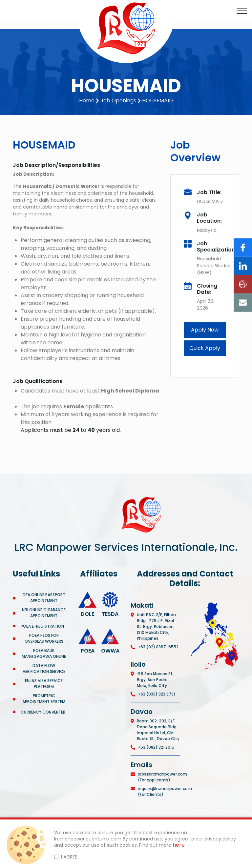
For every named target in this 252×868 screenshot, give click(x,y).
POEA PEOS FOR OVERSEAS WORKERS (44, 638)
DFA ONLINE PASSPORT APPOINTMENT (44, 598)
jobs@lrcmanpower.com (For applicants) (162, 777)
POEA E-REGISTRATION (43, 626)
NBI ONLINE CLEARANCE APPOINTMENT (44, 613)
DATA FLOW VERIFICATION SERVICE (44, 668)
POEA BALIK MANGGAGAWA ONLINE (44, 653)
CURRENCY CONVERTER (43, 712)
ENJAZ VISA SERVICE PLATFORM (44, 684)
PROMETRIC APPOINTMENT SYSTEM (44, 699)
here (179, 845)
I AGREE (69, 857)
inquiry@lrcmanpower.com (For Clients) (165, 791)
